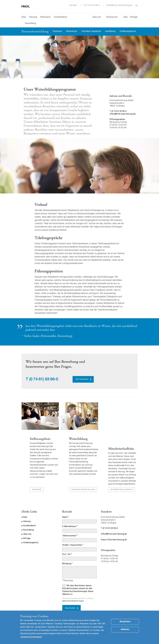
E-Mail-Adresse (69, 527)
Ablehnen (125, 630)
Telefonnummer (69, 536)
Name (65, 517)
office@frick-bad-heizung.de (119, 5)
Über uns (97, 17)
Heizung (33, 17)
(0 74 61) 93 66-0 (44, 380)
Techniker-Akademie (91, 32)
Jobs (125, 17)
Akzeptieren (125, 622)
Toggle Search (137, 5)
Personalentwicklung (35, 31)
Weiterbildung (79, 439)
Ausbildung (110, 32)
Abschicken (70, 608)
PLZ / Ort (66, 555)
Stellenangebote (128, 32)
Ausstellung (30, 24)
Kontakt (73, 5)
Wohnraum (45, 17)
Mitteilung (67, 564)
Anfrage (134, 17)
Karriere (37, 490)
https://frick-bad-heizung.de (114, 540)
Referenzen (112, 17)
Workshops (72, 32)
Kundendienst (60, 17)
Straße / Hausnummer (72, 545)
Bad (24, 17)
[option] (79, 57)
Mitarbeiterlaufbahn (121, 449)
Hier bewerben (82, 379)
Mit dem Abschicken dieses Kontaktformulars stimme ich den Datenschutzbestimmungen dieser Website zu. (78, 590)
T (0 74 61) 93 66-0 (91, 5)
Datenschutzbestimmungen (73, 601)
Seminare (57, 32)
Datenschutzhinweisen (31, 637)
